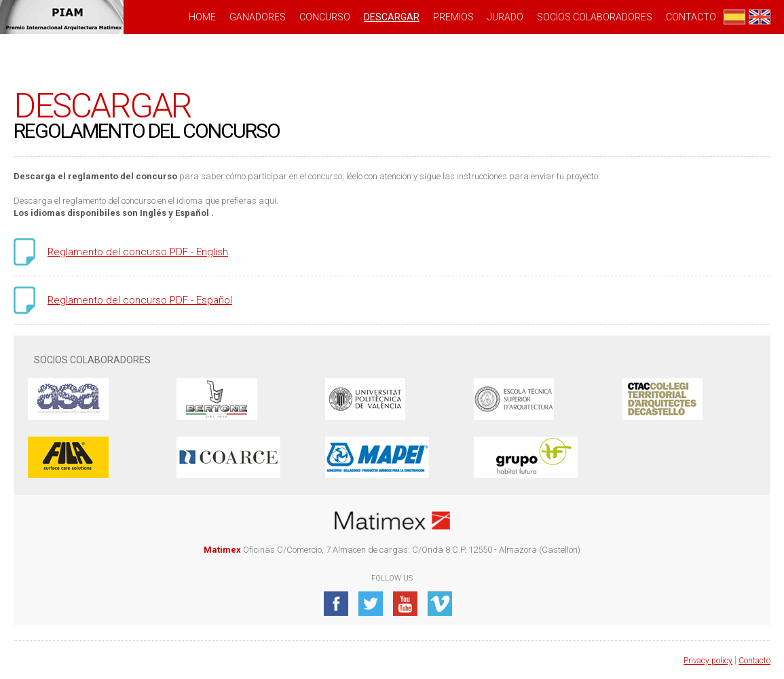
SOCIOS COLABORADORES (595, 17)
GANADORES (258, 17)
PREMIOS (453, 17)
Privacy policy (708, 661)
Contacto (691, 17)
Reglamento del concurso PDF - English (138, 252)
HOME (202, 17)
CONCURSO (325, 17)
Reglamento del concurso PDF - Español (140, 300)
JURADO (505, 17)
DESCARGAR (392, 17)
